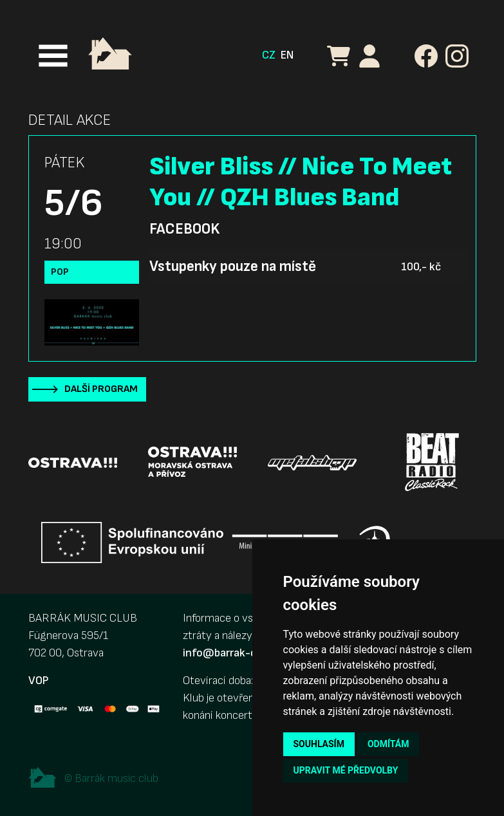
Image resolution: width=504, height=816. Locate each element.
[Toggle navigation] (53, 56)
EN (287, 55)
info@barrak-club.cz (234, 653)
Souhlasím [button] (319, 744)
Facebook (184, 229)
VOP (38, 681)
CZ (269, 55)
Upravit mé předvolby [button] (346, 770)
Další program (101, 389)
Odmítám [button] (388, 744)
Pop (60, 272)
